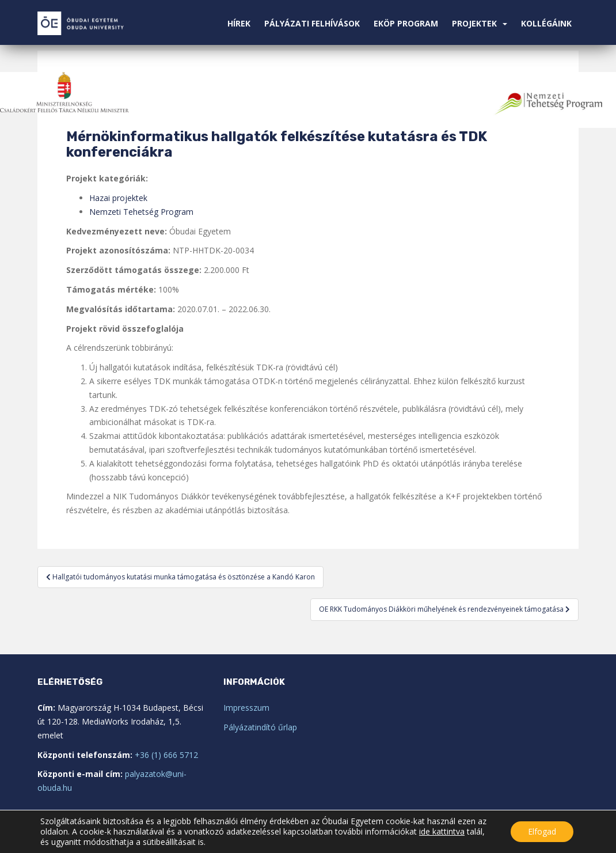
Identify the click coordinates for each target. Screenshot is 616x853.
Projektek (474, 23)
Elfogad (542, 831)
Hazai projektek (118, 198)
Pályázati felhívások (312, 23)
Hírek (239, 23)
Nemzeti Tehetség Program (141, 212)
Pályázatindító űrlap (260, 727)
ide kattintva (442, 832)
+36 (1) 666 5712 (166, 755)
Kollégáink (546, 23)
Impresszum (246, 708)
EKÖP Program (406, 23)
